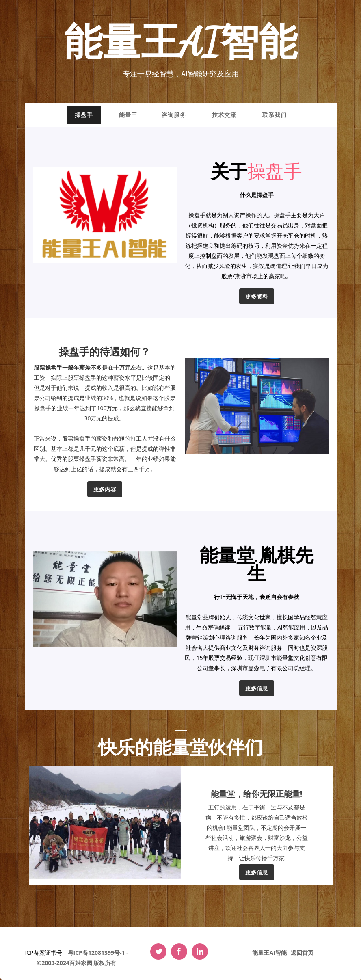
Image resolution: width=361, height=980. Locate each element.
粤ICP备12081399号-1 (96, 953)
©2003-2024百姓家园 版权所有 (77, 963)
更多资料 (257, 296)
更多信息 (257, 688)
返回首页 (302, 953)
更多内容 (105, 489)
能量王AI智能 (180, 43)
